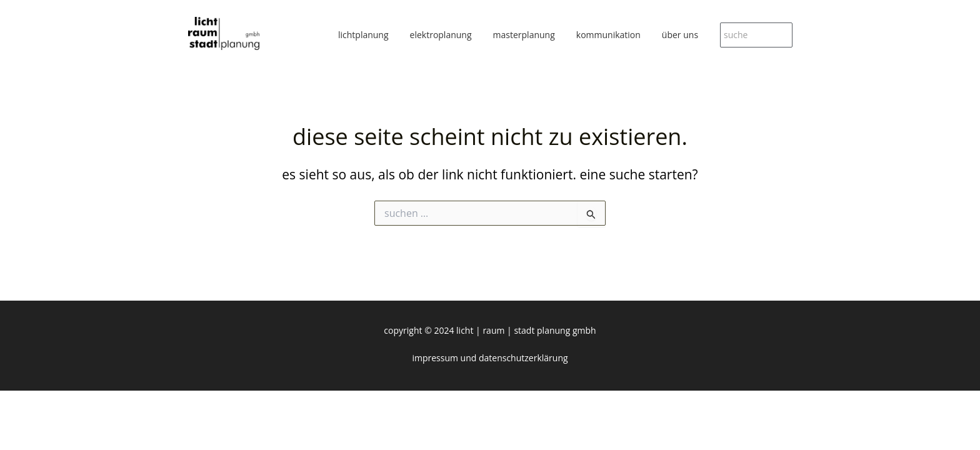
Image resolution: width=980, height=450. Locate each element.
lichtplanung (363, 35)
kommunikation (608, 35)
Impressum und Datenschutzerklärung (490, 358)
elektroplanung (441, 35)
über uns (680, 35)
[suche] (756, 35)
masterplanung (524, 35)
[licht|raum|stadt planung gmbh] (224, 33)
